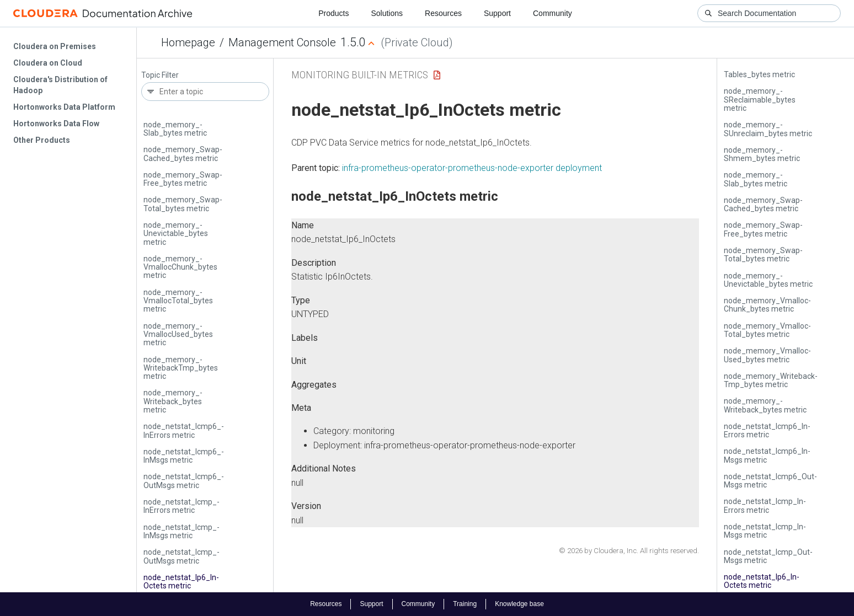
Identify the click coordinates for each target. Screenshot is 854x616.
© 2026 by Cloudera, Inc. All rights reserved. (629, 551)
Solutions (387, 13)
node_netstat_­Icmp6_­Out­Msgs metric (184, 481)
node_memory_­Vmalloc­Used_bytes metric (178, 334)
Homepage (188, 42)
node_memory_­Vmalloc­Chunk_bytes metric (180, 267)
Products (333, 13)
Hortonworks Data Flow (56, 124)
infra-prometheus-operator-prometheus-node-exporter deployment (472, 168)
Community (553, 13)
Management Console (282, 42)
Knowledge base (519, 604)
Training (465, 604)
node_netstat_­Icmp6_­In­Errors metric (184, 430)
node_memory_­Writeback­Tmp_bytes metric (181, 368)
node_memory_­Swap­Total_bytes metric (183, 204)
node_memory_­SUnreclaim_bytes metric (768, 129)
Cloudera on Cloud (48, 63)
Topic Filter (160, 75)
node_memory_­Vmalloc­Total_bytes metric (178, 301)
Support (497, 13)
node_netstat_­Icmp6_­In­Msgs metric (184, 456)
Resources (443, 13)
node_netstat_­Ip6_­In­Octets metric (181, 582)
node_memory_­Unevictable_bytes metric (176, 234)
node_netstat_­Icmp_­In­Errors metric (182, 506)
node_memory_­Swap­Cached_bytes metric (183, 154)
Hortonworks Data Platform (64, 107)
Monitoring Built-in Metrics (360, 75)
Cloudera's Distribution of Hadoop (60, 85)
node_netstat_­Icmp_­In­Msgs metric (182, 531)
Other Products (42, 140)
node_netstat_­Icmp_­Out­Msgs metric (182, 556)
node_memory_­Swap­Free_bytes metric (183, 179)
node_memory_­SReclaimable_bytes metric (760, 100)
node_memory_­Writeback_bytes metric (173, 401)
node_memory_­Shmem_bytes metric (762, 154)
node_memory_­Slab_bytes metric (175, 129)
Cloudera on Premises (55, 46)
